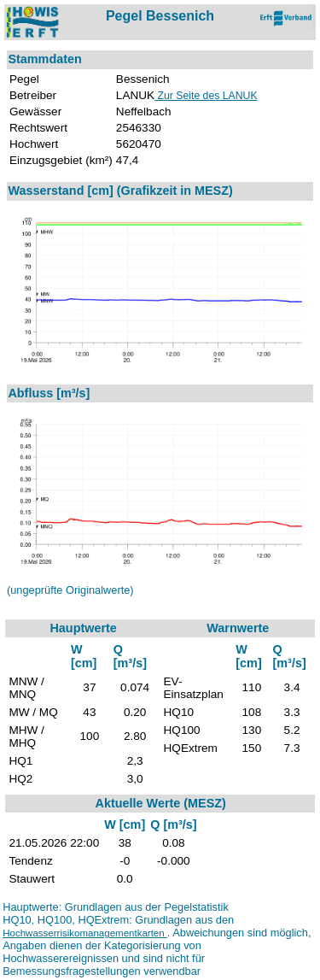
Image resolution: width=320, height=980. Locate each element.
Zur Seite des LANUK (206, 96)
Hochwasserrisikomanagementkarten (85, 933)
